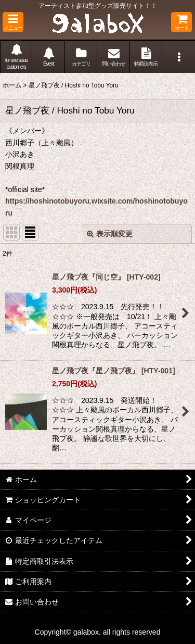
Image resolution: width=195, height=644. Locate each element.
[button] (13, 22)
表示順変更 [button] (110, 234)
